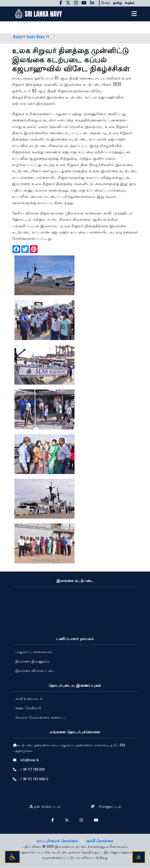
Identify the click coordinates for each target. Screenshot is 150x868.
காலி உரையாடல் (29, 698)
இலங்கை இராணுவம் (33, 661)
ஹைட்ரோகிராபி (28, 708)
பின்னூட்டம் (105, 806)
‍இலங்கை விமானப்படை (35, 671)
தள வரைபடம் (44, 806)
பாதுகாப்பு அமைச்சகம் (34, 652)
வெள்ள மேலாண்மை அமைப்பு (40, 717)
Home (18, 37)
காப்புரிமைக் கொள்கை (58, 841)
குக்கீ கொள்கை (100, 841)
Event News (36, 37)
